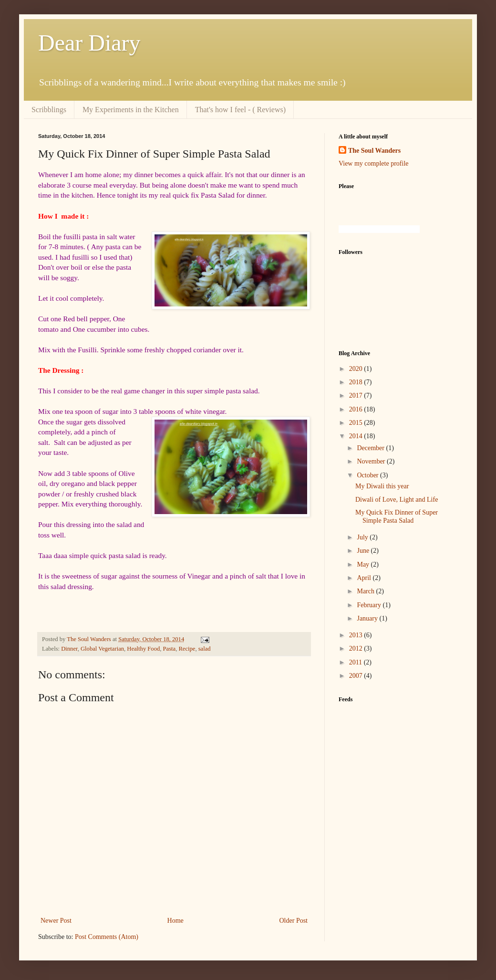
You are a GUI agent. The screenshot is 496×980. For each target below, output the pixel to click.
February (370, 605)
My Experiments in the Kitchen (131, 110)
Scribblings (49, 110)
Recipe (187, 649)
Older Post (294, 921)
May (364, 564)
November (372, 461)
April (365, 578)
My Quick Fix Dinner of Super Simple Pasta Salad (397, 516)
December (371, 448)
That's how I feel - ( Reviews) (240, 110)
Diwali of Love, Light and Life (397, 500)
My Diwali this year (382, 486)
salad (205, 649)
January (368, 618)
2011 (356, 662)
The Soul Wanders (374, 151)
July (363, 537)
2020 (357, 369)
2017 (357, 395)
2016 (357, 409)
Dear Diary (89, 43)
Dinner (69, 649)
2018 (357, 382)
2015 (357, 423)
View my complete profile (374, 163)
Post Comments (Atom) (107, 937)
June (364, 551)
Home (176, 921)
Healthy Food (143, 649)
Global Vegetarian (102, 649)
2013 (357, 635)
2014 (357, 436)
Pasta (170, 649)
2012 (357, 648)
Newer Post (56, 921)
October (368, 475)
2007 (357, 676)
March (366, 591)
